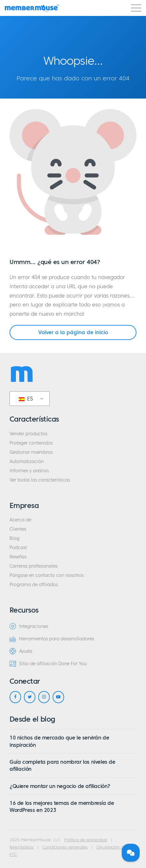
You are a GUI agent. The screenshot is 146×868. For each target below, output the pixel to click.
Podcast (18, 548)
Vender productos (28, 434)
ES (26, 399)
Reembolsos (22, 847)
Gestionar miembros (31, 452)
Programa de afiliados (34, 585)
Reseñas (18, 557)
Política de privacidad (86, 840)
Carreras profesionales (33, 566)
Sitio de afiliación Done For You (48, 664)
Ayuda (21, 651)
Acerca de (20, 520)
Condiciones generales (65, 847)
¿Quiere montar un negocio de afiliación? (60, 786)
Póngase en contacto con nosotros (47, 575)
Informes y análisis (29, 471)
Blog (15, 538)
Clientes (18, 529)
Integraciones (29, 626)
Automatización (27, 462)
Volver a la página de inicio (73, 332)
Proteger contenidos (31, 443)
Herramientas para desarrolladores (52, 639)
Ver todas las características (40, 480)
